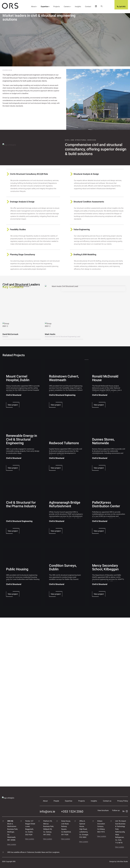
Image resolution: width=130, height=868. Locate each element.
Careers (67, 6)
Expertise (44, 6)
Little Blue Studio (122, 861)
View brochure (103, 810)
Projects (57, 6)
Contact (88, 6)
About (33, 6)
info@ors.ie (47, 810)
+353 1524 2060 (72, 810)
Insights (78, 6)
